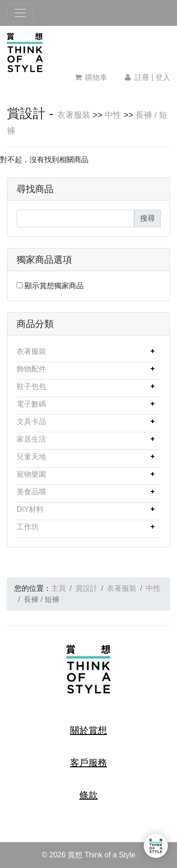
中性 (113, 115)
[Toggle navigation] (20, 13)
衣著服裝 (74, 115)
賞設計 (86, 588)
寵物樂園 (31, 474)
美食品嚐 (31, 492)
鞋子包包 (31, 386)
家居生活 (31, 439)
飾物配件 (31, 369)
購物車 (91, 77)
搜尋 (147, 218)
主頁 (59, 588)
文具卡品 (31, 422)
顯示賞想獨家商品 (54, 286)
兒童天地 (31, 457)
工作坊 (28, 527)
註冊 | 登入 (147, 77)
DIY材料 (30, 509)
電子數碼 (31, 404)
